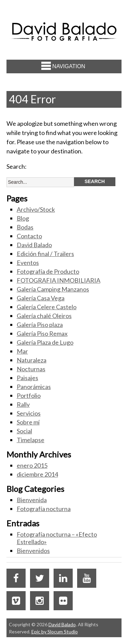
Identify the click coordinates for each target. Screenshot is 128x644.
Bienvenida (32, 500)
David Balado (34, 245)
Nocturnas (31, 369)
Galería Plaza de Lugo (45, 342)
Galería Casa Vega (41, 298)
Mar (22, 351)
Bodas (25, 227)
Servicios (29, 413)
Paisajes (27, 378)
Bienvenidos (33, 551)
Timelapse (31, 440)
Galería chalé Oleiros (44, 316)
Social (24, 431)
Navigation (63, 66)
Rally (23, 404)
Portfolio (29, 395)
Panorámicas (34, 387)
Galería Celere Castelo (47, 307)
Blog (23, 218)
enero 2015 (32, 465)
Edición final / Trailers (45, 254)
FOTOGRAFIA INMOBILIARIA (59, 280)
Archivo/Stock (36, 209)
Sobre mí (28, 422)
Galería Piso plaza (40, 325)
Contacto (29, 236)
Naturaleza (32, 360)
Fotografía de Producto (48, 271)
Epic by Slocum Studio (55, 632)
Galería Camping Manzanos (53, 289)
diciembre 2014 (37, 474)
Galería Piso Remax (42, 333)
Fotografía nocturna (44, 509)
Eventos (28, 263)
